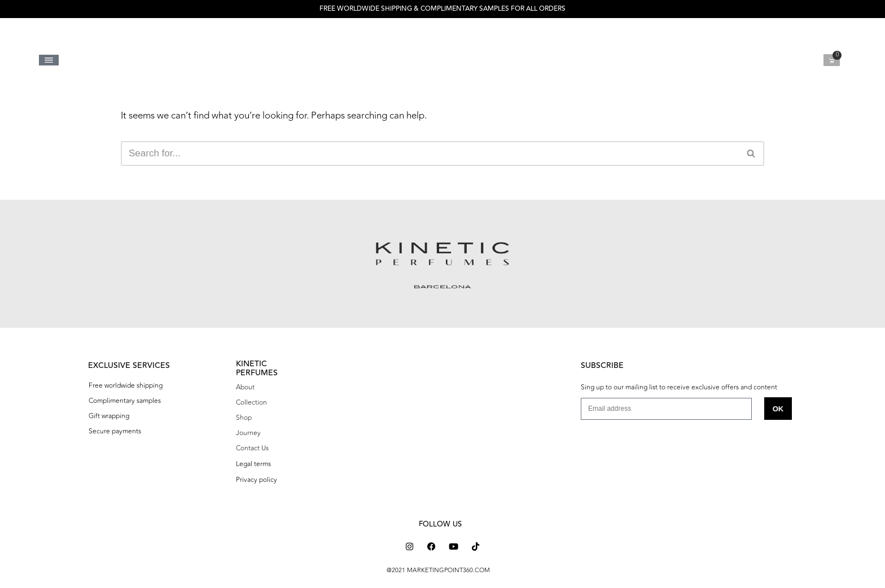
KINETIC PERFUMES (257, 368)
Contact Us (252, 448)
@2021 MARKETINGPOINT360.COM (438, 570)
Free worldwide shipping (126, 385)
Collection (251, 402)
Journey (248, 433)
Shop (244, 418)
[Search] (430, 153)
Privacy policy (257, 480)
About (245, 387)
